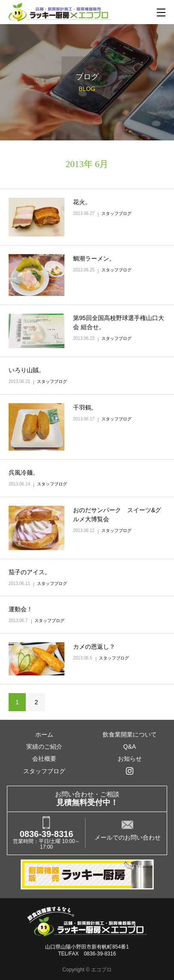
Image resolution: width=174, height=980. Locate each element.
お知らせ (130, 759)
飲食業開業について (130, 734)
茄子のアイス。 (30, 572)
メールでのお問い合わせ (128, 837)
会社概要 (44, 759)
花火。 (82, 202)
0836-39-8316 (47, 834)
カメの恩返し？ (94, 647)
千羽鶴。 (85, 408)
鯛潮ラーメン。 (94, 258)
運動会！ (21, 609)
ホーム (44, 734)
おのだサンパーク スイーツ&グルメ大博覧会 (117, 515)
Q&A (130, 747)
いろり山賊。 (27, 370)
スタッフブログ (116, 213)
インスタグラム (129, 771)
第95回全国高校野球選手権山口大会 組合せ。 (119, 322)
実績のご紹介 (44, 747)
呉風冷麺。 (24, 473)
